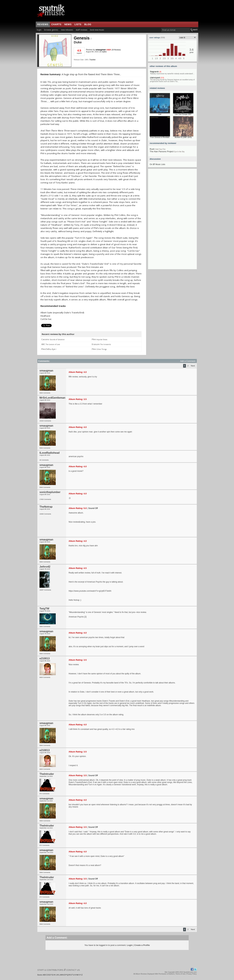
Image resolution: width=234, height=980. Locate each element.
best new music (97, 30)
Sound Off (93, 508)
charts (56, 24)
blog (88, 24)
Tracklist (92, 60)
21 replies (103, 52)
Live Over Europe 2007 (183, 114)
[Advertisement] (172, 220)
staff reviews (81, 30)
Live (160, 114)
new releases (67, 30)
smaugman (101, 50)
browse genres (51, 30)
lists (78, 24)
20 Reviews (116, 50)
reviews (43, 24)
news (68, 24)
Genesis (83, 38)
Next (193, 366)
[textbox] (176, 30)
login (39, 30)
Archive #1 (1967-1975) (183, 137)
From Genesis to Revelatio (160, 137)
